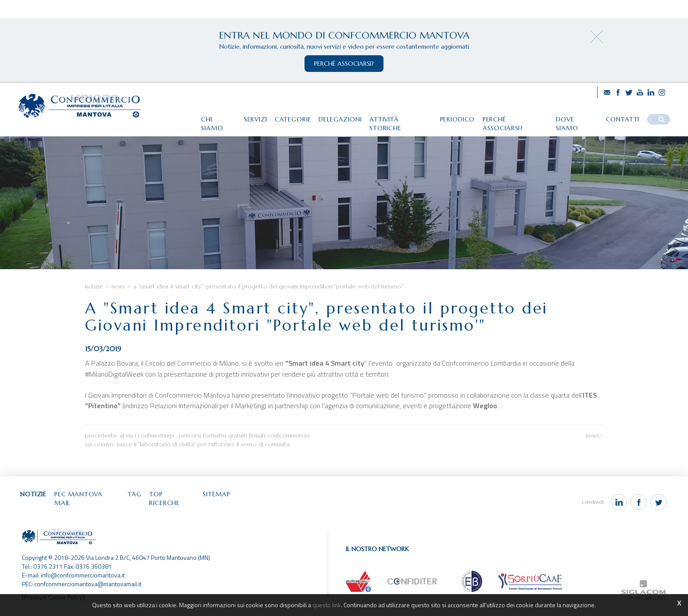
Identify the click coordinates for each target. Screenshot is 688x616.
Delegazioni (337, 117)
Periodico (457, 117)
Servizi (249, 117)
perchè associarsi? (344, 64)
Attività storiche (399, 117)
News (118, 297)
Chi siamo (212, 117)
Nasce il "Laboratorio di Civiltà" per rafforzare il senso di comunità (203, 454)
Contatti (626, 117)
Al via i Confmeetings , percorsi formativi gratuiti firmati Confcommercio (215, 446)
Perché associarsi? (516, 117)
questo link (327, 605)
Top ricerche (178, 504)
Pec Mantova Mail (90, 504)
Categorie (288, 117)
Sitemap (224, 504)
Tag (139, 504)
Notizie (94, 297)
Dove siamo (579, 117)
